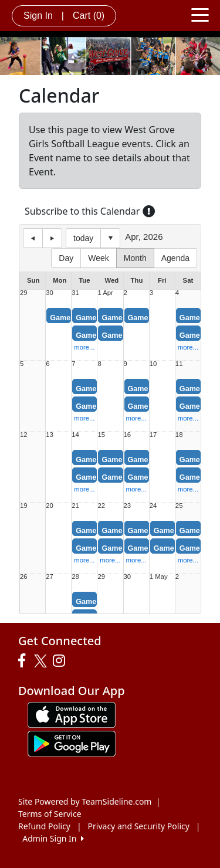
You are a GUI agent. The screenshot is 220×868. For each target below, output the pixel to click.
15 (101, 435)
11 (179, 364)
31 (75, 293)
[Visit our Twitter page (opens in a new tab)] (42, 661)
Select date (110, 238)
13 (50, 435)
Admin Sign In (53, 838)
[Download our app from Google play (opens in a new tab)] (72, 743)
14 (75, 435)
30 (50, 293)
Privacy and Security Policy (139, 826)
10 (153, 364)
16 (128, 435)
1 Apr (105, 293)
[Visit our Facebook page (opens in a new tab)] (25, 661)
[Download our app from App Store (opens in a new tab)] (72, 714)
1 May (159, 577)
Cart (89, 16)
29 (24, 293)
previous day (33, 238)
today (83, 238)
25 (179, 506)
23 (128, 506)
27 (50, 577)
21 (75, 506)
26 (24, 577)
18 (179, 435)
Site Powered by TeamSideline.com (85, 801)
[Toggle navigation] (200, 14)
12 (24, 435)
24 (153, 506)
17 (153, 435)
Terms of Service (50, 814)
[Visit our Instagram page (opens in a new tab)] (62, 661)
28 (75, 577)
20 (50, 506)
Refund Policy (44, 826)
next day (52, 238)
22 (101, 506)
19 (24, 506)
